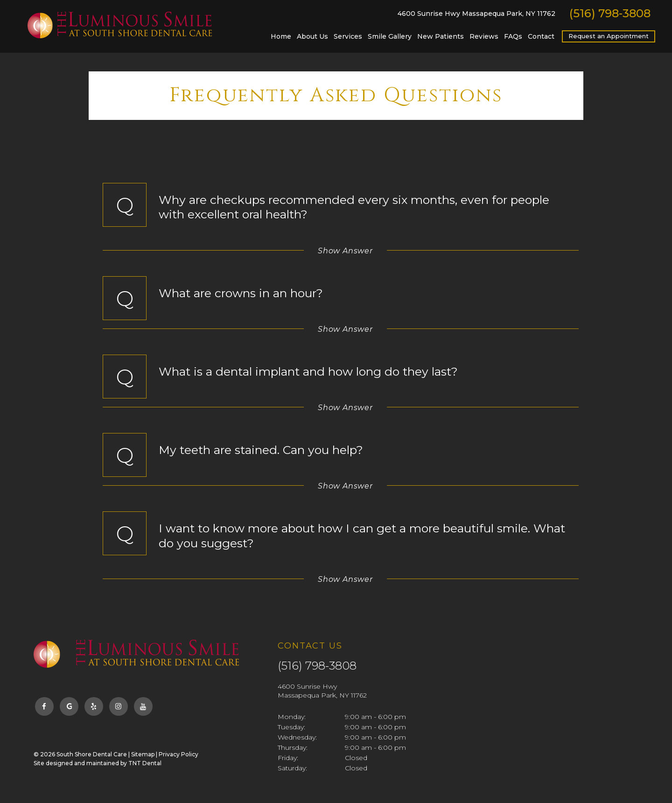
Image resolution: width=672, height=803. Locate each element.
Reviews (484, 36)
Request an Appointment (609, 36)
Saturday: (292, 768)
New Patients (441, 36)
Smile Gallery (390, 36)
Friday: (288, 758)
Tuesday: (291, 727)
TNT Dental (145, 763)
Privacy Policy (178, 754)
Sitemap (143, 754)
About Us (312, 36)
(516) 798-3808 (610, 14)
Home (281, 36)
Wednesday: (297, 737)
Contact (541, 36)
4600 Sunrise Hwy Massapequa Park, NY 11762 (476, 14)
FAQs (513, 36)
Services (348, 36)
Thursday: (293, 747)
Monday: (292, 717)
